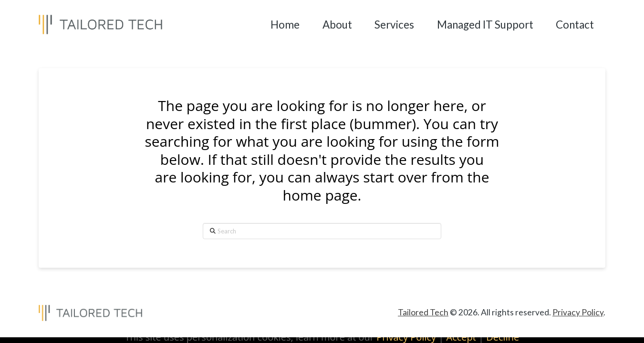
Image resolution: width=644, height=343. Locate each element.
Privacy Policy (578, 312)
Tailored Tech (423, 312)
